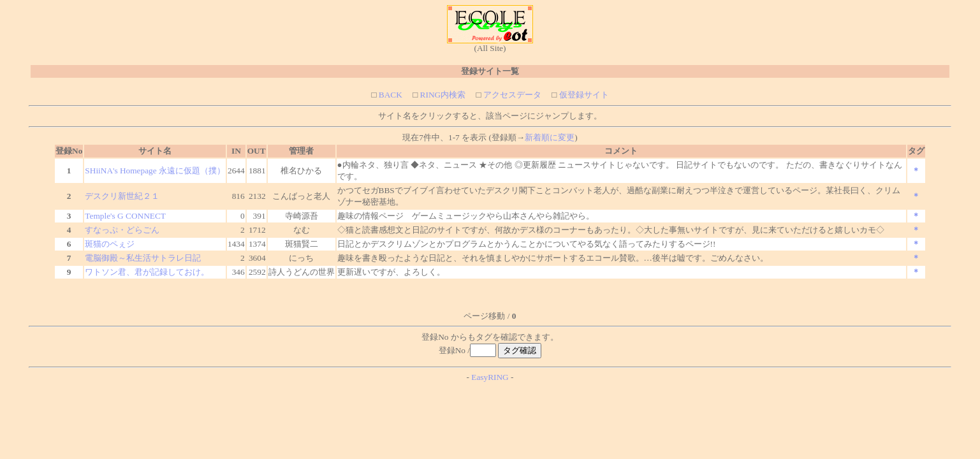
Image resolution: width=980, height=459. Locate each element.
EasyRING (490, 377)
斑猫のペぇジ (110, 244)
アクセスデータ (511, 95)
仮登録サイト (582, 95)
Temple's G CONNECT (125, 216)
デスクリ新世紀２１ (122, 196)
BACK (389, 95)
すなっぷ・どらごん (122, 230)
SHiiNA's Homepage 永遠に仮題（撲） (155, 171)
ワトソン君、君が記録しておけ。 (147, 272)
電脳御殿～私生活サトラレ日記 (143, 258)
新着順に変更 (550, 137)
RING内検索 (442, 95)
